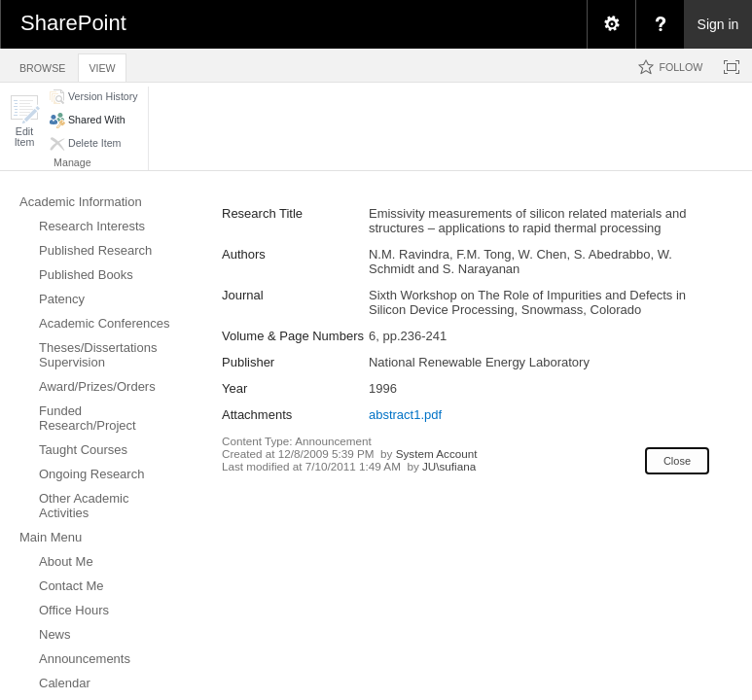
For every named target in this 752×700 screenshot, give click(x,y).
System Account (437, 454)
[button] (24, 121)
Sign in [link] (718, 24)
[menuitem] (611, 24)
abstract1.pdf (405, 415)
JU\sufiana (449, 466)
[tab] (42, 65)
